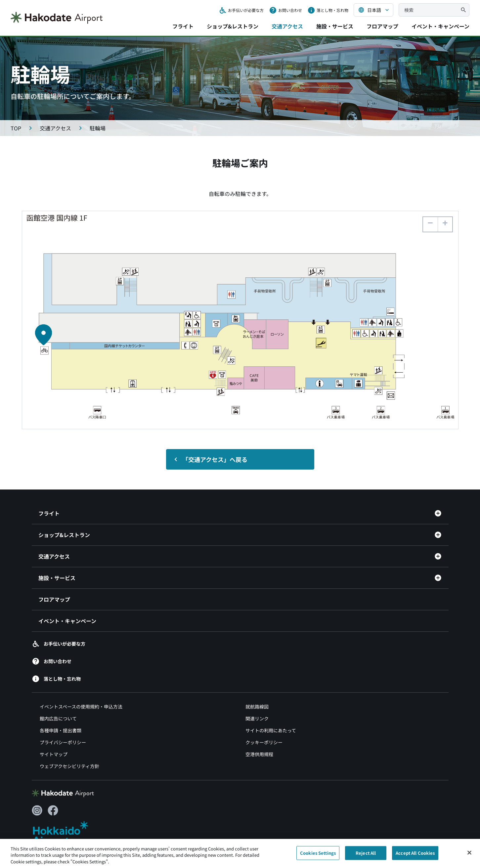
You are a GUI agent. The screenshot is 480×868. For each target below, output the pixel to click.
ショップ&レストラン (233, 26)
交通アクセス (287, 26)
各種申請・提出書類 (61, 731)
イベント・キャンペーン (440, 26)
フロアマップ (382, 26)
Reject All (366, 856)
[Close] (469, 856)
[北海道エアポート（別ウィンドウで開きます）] (66, 833)
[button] (445, 224)
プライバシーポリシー (63, 743)
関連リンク (257, 719)
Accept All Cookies (415, 856)
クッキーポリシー (264, 743)
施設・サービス (335, 26)
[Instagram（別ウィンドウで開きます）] (37, 810)
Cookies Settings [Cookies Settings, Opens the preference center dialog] (318, 856)
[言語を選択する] (373, 10)
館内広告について (58, 719)
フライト (183, 26)
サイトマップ (54, 754)
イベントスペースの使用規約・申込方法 (81, 707)
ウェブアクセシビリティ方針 (69, 766)
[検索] (463, 10)
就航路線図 (257, 707)
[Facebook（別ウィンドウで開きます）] (53, 810)
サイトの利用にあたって (271, 731)
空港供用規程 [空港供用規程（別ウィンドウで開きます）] (259, 754)
